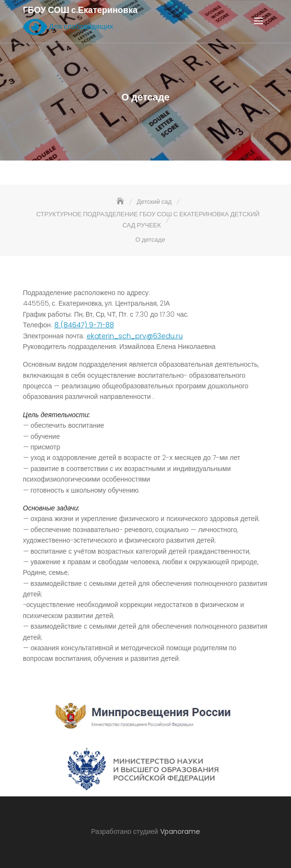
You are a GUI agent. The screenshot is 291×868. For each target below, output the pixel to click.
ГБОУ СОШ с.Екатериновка (80, 10)
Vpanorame (180, 831)
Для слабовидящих (68, 27)
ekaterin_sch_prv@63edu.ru (135, 336)
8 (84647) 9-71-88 (84, 325)
